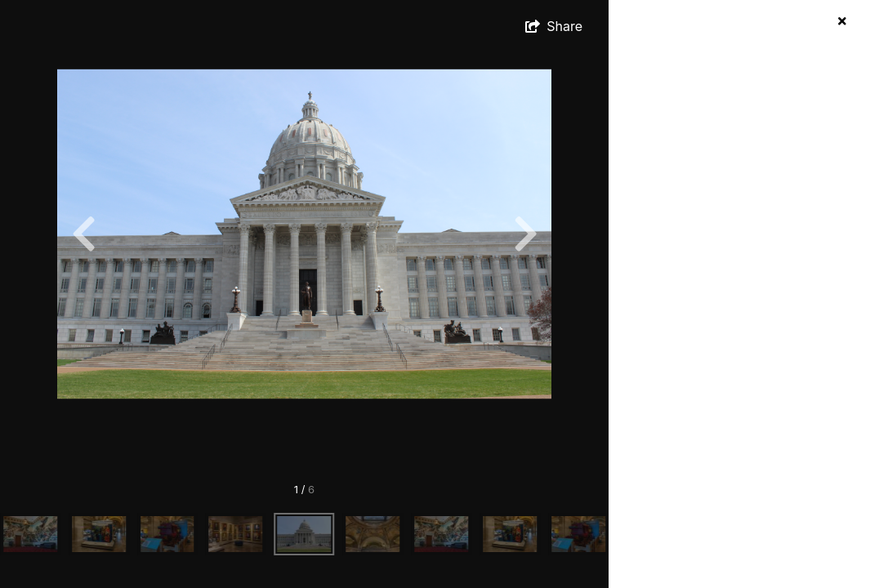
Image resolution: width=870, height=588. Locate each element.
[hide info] (842, 21)
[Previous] (83, 234)
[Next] (525, 234)
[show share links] (554, 26)
